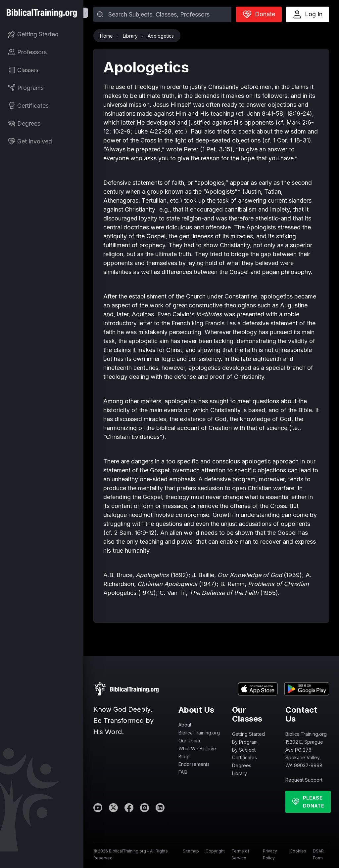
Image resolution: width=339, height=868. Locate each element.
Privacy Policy (270, 854)
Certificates (244, 757)
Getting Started (248, 734)
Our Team (189, 741)
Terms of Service (240, 854)
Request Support (304, 780)
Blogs (185, 756)
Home (108, 36)
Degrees (242, 765)
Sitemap (191, 851)
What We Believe (197, 749)
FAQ (183, 772)
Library (132, 36)
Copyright (215, 851)
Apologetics (161, 36)
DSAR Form (318, 854)
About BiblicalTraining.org (199, 729)
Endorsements (194, 764)
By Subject (244, 750)
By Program (245, 742)
